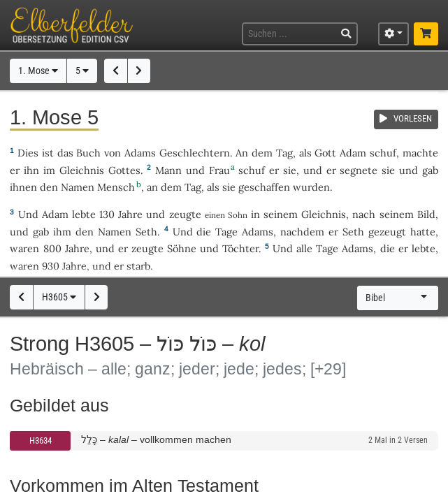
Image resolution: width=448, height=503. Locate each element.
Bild (426, 214)
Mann (168, 170)
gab (430, 170)
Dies (28, 153)
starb (138, 266)
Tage (226, 232)
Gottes (124, 170)
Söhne (182, 248)
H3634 (41, 440)
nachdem (302, 232)
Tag (284, 153)
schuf (383, 153)
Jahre (130, 214)
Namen (78, 187)
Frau (219, 170)
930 (51, 266)
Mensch (116, 187)
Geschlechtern (195, 153)
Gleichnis (82, 170)
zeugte (185, 214)
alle (304, 248)
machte (420, 153)
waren (24, 248)
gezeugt (387, 232)
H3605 (59, 297)
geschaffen (264, 187)
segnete (359, 170)
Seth (146, 232)
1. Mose (38, 71)
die (388, 248)
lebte (84, 214)
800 (52, 248)
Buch (88, 153)
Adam (353, 153)
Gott (325, 153)
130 (107, 214)
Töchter (240, 248)
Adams (140, 153)
